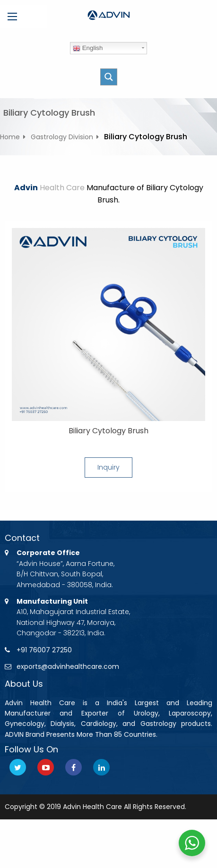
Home (10, 137)
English (88, 48)
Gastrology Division (62, 137)
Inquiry (108, 467)
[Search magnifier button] (109, 77)
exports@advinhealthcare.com (68, 666)
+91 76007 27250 (44, 650)
